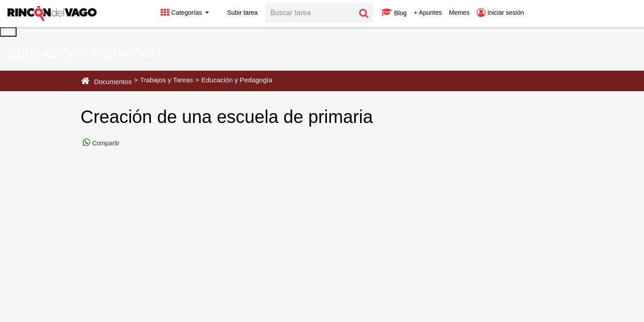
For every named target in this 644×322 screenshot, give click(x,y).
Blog (394, 13)
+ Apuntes (428, 13)
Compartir (105, 143)
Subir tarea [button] (237, 13)
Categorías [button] (182, 13)
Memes (459, 13)
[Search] (310, 13)
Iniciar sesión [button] (500, 13)
